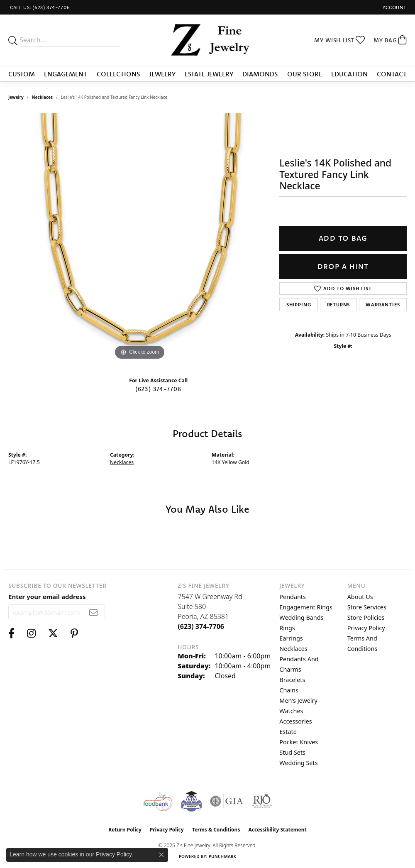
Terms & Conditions (216, 830)
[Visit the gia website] (227, 801)
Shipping (299, 304)
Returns (339, 304)
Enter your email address (47, 597)
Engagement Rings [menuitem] (306, 607)
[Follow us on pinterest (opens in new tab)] (74, 633)
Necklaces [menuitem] (293, 649)
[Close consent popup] (161, 855)
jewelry (16, 97)
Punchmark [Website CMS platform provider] (223, 856)
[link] (39, 7)
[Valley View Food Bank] (157, 801)
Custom (22, 74)
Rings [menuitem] (287, 628)
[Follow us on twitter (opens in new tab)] (53, 633)
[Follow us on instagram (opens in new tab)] (31, 633)
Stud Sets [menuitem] (292, 752)
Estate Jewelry (209, 74)
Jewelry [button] (162, 74)
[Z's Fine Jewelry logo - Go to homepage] (208, 40)
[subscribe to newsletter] (94, 612)
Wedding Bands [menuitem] (301, 617)
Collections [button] (118, 74)
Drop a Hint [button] (343, 266)
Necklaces (43, 97)
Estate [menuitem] (288, 732)
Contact (392, 74)
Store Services (367, 607)
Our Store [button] (305, 74)
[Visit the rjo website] (262, 801)
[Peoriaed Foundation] (191, 801)
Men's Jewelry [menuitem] (298, 701)
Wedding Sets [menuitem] (298, 763)
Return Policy (125, 830)
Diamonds (260, 74)
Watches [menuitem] (291, 711)
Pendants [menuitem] (293, 597)
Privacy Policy (366, 628)
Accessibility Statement (277, 830)
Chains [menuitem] (289, 690)
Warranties (383, 304)
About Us (360, 597)
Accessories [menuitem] (295, 721)
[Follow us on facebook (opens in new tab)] (11, 633)
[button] (394, 7)
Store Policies (366, 617)
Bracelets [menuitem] (292, 680)
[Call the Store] (201, 626)
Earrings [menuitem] (291, 638)
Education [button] (349, 74)
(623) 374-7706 (159, 389)
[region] (140, 237)
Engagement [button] (66, 74)
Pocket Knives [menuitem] (299, 742)
